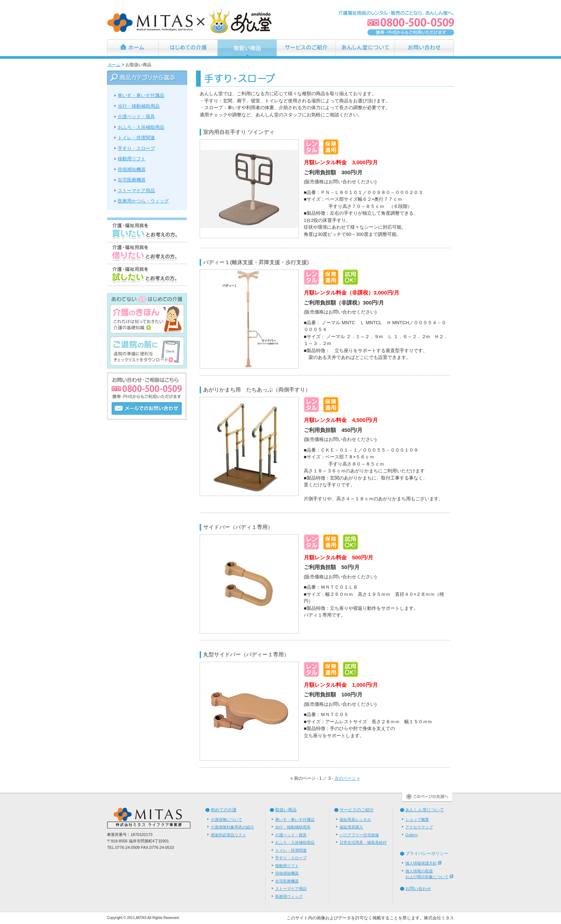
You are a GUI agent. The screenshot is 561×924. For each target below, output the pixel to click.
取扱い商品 (286, 810)
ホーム (133, 48)
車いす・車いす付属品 (141, 95)
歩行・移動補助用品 (139, 106)
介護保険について (226, 820)
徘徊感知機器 (132, 169)
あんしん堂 (191, 20)
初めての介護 (224, 810)
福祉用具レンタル (355, 820)
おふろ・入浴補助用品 (141, 127)
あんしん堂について (365, 48)
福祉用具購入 (351, 827)
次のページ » (347, 778)
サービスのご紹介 (306, 48)
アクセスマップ (419, 827)
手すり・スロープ (136, 148)
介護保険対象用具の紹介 (232, 827)
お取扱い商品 (247, 48)
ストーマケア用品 (136, 191)
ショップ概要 (417, 820)
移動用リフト (132, 159)
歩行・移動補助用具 (293, 827)
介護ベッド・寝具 (136, 116)
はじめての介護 (188, 48)
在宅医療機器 (132, 180)
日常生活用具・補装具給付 (363, 842)
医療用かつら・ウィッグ (143, 201)
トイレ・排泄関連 (136, 138)
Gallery (412, 835)
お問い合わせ (424, 48)
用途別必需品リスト (228, 835)
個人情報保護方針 (421, 863)
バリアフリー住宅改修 (359, 835)
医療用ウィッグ (289, 896)
